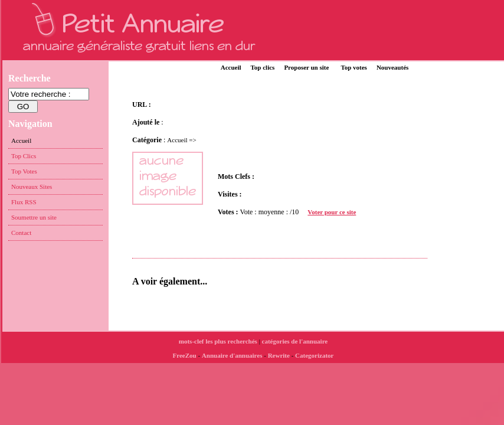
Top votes (354, 67)
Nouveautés (392, 67)
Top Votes (24, 171)
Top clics (263, 67)
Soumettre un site (34, 217)
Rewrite (279, 355)
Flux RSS (24, 202)
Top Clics (24, 156)
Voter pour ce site (332, 212)
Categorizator (314, 355)
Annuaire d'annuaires (232, 355)
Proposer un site (306, 67)
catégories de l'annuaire (295, 341)
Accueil (231, 67)
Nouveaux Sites (32, 187)
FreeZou (185, 355)
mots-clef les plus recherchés (218, 341)
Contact (21, 233)
